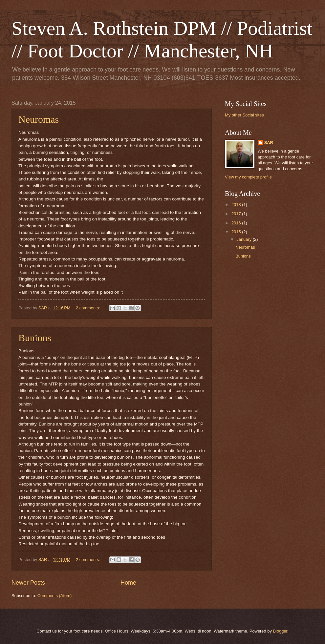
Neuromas (39, 119)
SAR (269, 143)
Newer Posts (28, 583)
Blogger (280, 631)
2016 (237, 223)
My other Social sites (244, 115)
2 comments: (88, 308)
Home (128, 583)
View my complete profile (248, 177)
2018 (237, 205)
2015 (237, 232)
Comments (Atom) (54, 596)
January (244, 239)
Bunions (35, 338)
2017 (237, 214)
